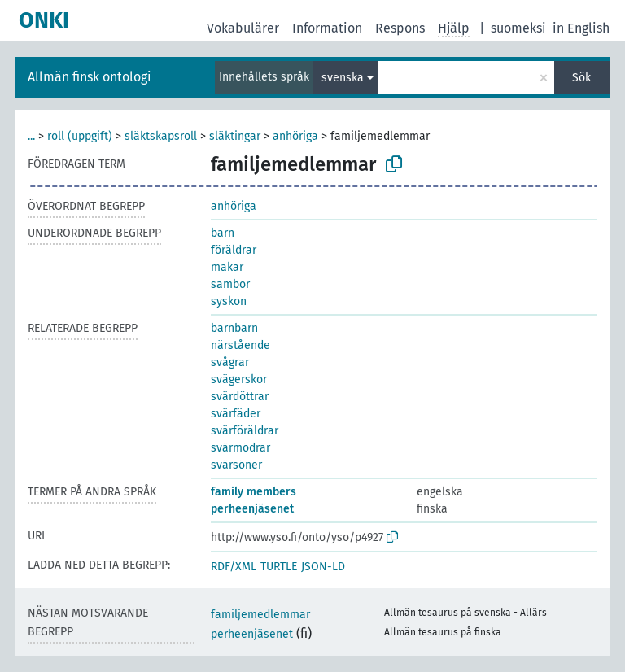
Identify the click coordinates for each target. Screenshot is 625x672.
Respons (400, 28)
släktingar (235, 136)
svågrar (230, 362)
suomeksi (518, 28)
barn (223, 233)
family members (253, 492)
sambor (230, 284)
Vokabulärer (243, 28)
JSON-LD (323, 567)
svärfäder (236, 414)
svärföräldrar (245, 431)
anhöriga (295, 136)
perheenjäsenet (252, 509)
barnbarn (234, 328)
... (31, 136)
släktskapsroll (161, 136)
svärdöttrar (240, 397)
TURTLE (279, 567)
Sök (581, 78)
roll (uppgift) (80, 136)
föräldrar (234, 250)
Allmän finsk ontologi (90, 77)
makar (227, 267)
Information (327, 28)
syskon (229, 301)
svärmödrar (240, 448)
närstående (240, 345)
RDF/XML (234, 567)
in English (581, 28)
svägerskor (239, 380)
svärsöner (236, 465)
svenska (343, 78)
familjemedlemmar (260, 615)
